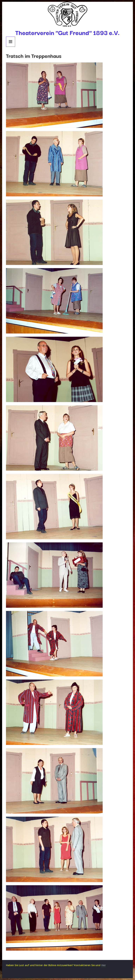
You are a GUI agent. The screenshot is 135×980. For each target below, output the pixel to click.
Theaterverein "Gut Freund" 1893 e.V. (67, 32)
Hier (104, 965)
